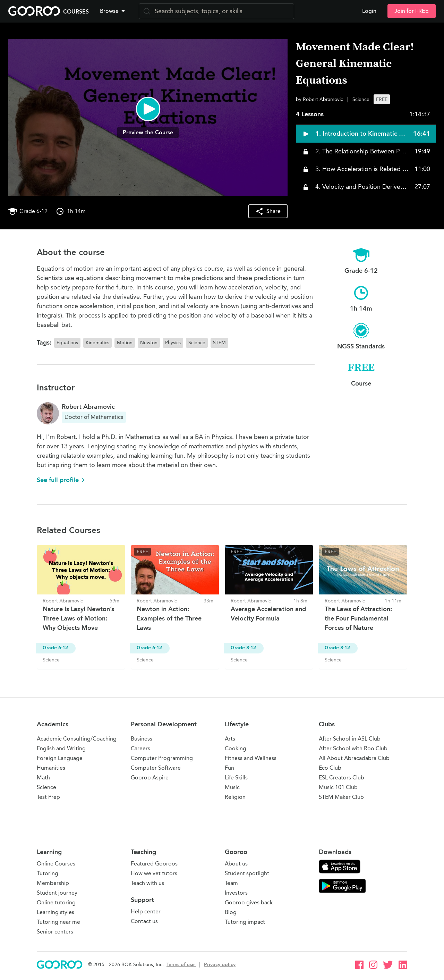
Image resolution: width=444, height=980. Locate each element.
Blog (231, 912)
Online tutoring (56, 902)
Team (231, 883)
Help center (146, 911)
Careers (140, 748)
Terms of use (181, 965)
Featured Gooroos (154, 864)
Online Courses (56, 864)
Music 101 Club (338, 787)
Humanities (51, 768)
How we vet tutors (154, 873)
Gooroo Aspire (150, 778)
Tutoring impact (245, 922)
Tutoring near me (58, 922)
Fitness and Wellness (251, 758)
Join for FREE (412, 11)
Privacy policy (220, 965)
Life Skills (236, 778)
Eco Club (330, 768)
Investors (236, 893)
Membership (53, 883)
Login (369, 11)
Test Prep (48, 797)
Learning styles (55, 912)
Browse (113, 11)
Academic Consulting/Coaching (77, 739)
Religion (235, 797)
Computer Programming (162, 758)
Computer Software (156, 768)
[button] (114, 11)
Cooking (236, 748)
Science (46, 787)
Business (142, 739)
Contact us (144, 921)
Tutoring (48, 873)
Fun (229, 768)
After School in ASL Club (350, 739)
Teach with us (147, 883)
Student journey (57, 893)
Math (43, 778)
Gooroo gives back (249, 902)
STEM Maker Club (341, 797)
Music (232, 787)
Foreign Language (60, 758)
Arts (230, 739)
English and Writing (61, 748)
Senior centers (55, 932)
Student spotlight (247, 873)
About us (236, 864)
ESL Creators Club (341, 778)
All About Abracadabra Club (354, 758)
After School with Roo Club (353, 748)
